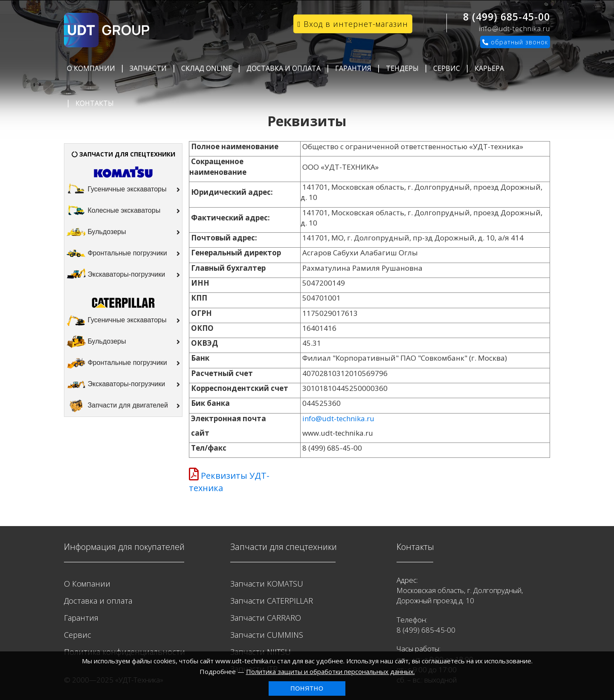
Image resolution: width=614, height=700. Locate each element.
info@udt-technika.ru (514, 29)
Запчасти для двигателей (123, 406)
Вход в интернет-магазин (353, 24)
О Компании (91, 68)
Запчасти (148, 68)
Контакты (95, 103)
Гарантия (353, 68)
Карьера (489, 68)
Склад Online (207, 68)
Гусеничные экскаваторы (123, 190)
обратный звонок (515, 42)
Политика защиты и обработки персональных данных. (330, 671)
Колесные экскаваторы (123, 211)
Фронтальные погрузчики (123, 254)
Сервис (447, 68)
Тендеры (402, 68)
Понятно (307, 688)
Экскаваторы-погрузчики (123, 275)
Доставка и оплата (284, 68)
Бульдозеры (123, 232)
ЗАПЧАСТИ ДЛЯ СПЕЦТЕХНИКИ (123, 154)
